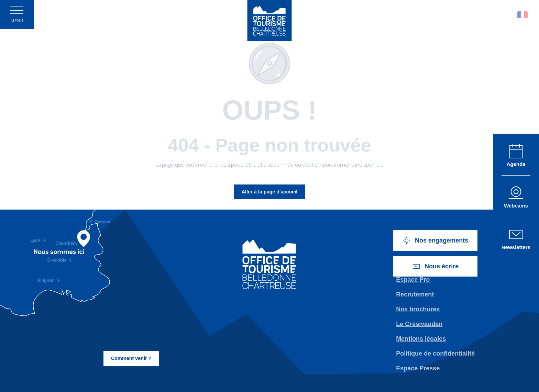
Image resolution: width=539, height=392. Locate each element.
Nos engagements (435, 240)
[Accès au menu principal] (17, 15)
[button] (508, 15)
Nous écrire (435, 266)
